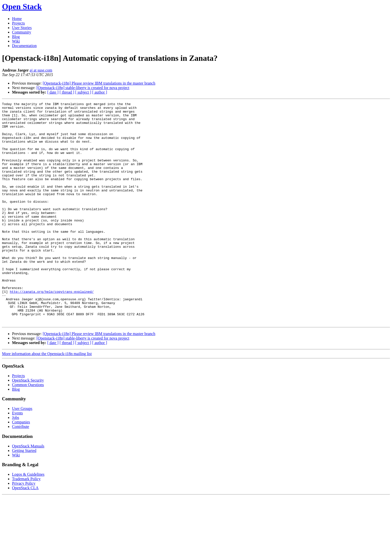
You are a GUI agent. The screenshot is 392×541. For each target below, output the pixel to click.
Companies (21, 466)
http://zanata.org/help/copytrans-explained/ (52, 330)
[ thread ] (67, 92)
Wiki (16, 41)
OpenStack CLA (25, 532)
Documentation (24, 46)
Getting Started (24, 495)
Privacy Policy (24, 528)
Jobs (15, 462)
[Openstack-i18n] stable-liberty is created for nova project (83, 88)
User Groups (22, 453)
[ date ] (53, 92)
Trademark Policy (26, 523)
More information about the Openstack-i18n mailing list (47, 398)
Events (17, 457)
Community (21, 32)
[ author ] (100, 92)
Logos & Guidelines (28, 519)
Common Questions (28, 429)
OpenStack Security (28, 425)
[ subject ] (83, 92)
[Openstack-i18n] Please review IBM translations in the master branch (99, 83)
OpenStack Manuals (28, 490)
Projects (18, 23)
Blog (16, 37)
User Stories (22, 28)
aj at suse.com (41, 70)
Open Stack (22, 7)
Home (17, 19)
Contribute (20, 471)
